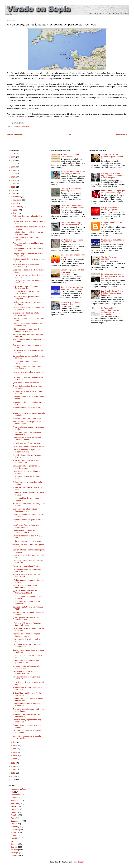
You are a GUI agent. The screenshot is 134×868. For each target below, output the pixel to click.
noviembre (17, 200)
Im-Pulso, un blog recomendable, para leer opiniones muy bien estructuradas (110, 311)
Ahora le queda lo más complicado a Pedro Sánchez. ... (27, 586)
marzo (16, 752)
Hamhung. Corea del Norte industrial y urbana (71, 190)
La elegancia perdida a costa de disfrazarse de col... (25, 510)
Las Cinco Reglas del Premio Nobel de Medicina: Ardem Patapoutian (112, 293)
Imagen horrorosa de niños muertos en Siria (71, 303)
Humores (14, 827)
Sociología (15, 853)
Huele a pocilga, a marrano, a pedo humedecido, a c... (26, 462)
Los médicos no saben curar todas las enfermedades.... (27, 737)
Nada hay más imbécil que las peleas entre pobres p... (27, 368)
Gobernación (25, 126)
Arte (12, 792)
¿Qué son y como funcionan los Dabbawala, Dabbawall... (25, 592)
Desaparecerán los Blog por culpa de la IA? (112, 224)
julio (15, 213)
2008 (13, 780)
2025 (13, 157)
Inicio (69, 135)
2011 (13, 770)
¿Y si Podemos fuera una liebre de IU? (27, 383)
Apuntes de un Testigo (19, 789)
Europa (13, 812)
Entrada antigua (121, 135)
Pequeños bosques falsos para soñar (27, 418)
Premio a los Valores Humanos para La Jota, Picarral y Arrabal (73, 207)
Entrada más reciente (15, 135)
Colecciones (15, 795)
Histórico (14, 824)
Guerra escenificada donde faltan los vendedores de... (27, 603)
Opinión (14, 835)
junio (15, 742)
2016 (13, 187)
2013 (13, 763)
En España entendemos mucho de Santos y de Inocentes (73, 173)
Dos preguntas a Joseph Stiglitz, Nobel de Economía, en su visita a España (113, 176)
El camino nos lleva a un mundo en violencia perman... (26, 292)
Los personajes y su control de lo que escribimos (72, 271)
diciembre (17, 197)
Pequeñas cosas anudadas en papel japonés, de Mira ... (27, 635)
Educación (15, 804)
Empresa (14, 806)
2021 (13, 170)
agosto (16, 210)
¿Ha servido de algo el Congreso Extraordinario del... (25, 287)
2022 (13, 167)
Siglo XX (14, 844)
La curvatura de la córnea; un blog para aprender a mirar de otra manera (112, 276)
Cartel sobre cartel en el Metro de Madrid (28, 446)
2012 (13, 766)
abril (15, 749)
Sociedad (14, 850)
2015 (13, 190)
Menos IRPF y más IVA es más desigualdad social (25, 672)
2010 (13, 773)
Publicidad (15, 838)
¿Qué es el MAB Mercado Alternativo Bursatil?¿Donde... (27, 624)
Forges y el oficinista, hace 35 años (26, 566)
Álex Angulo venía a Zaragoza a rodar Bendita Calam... (27, 423)
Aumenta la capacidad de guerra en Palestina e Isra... (26, 715)
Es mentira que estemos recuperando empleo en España (27, 439)
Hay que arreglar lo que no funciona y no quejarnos (111, 209)
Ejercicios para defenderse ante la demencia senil (26, 314)
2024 (13, 160)
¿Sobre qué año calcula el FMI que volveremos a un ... (26, 619)
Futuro (13, 818)
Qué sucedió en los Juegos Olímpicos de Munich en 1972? (73, 224)
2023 (13, 164)
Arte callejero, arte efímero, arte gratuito (28, 443)
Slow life (14, 847)
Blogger (81, 862)
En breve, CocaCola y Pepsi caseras (27, 541)
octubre (16, 203)
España (14, 809)
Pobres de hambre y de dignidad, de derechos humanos (27, 451)
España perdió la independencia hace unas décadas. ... (27, 467)
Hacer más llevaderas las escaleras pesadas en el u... (26, 266)
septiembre (18, 207)
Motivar (14, 833)
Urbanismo (15, 856)
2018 (13, 180)
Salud (13, 841)
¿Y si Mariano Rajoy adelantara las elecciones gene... (26, 526)
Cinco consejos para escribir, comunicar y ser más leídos (72, 288)
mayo (15, 745)
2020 (13, 174)
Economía (16, 126)
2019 (13, 177)
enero (16, 759)
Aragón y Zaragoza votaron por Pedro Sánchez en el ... (27, 576)
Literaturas (15, 830)
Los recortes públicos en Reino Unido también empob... (27, 646)
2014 (13, 194)
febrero (16, 755)
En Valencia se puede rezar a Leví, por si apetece (72, 241)
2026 (13, 154)
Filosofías (14, 815)
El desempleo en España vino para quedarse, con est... (26, 662)
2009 (13, 776)
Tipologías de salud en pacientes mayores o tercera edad (112, 157)
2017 (13, 184)
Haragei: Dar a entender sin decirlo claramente (71, 156)
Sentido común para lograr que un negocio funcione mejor (113, 192)
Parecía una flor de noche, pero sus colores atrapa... (26, 678)
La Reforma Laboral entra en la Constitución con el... (25, 532)
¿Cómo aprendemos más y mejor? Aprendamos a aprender (26, 330)
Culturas (14, 798)
